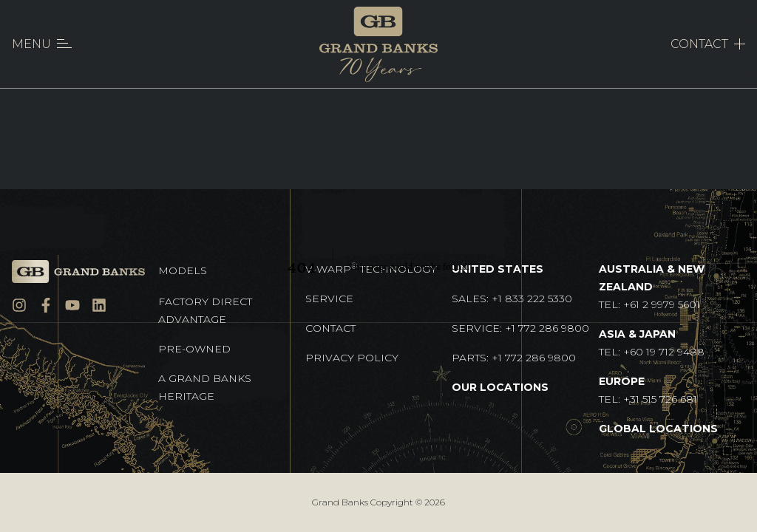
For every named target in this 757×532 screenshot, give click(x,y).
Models (183, 270)
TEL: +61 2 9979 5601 (652, 287)
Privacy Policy (352, 358)
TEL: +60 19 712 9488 (652, 343)
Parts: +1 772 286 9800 (514, 358)
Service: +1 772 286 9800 (520, 328)
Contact (330, 328)
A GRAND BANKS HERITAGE (205, 387)
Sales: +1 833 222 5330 (512, 299)
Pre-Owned (194, 349)
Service (329, 299)
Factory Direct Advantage (205, 310)
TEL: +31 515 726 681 (648, 390)
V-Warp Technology (371, 269)
